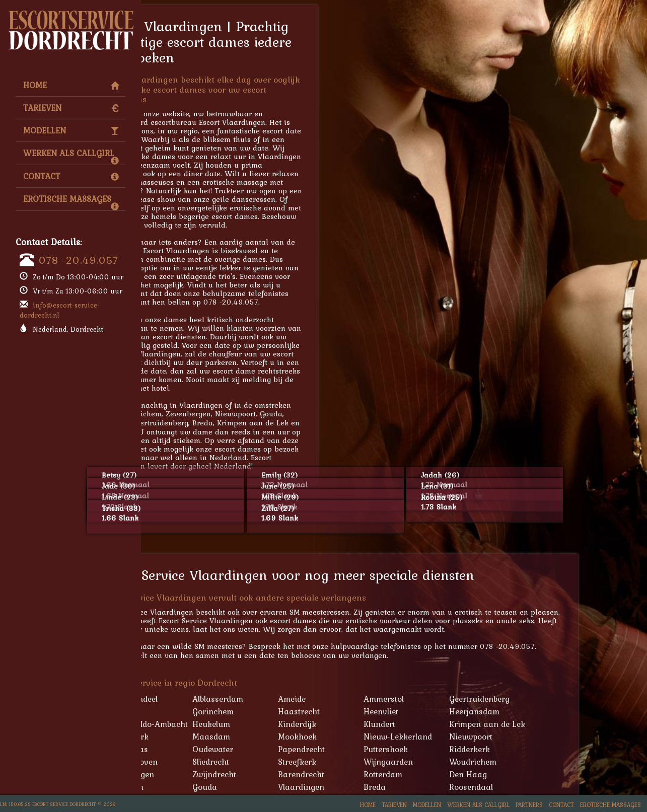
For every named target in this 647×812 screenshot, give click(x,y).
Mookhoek (366, 736)
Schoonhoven (201, 762)
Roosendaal (540, 787)
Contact (71, 176)
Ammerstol (453, 699)
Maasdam (280, 736)
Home (71, 85)
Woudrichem (208, 414)
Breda (272, 423)
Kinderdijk (366, 724)
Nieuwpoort (540, 736)
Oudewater (282, 749)
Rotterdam (452, 774)
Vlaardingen (370, 787)
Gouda (340, 414)
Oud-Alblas (196, 749)
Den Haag (537, 774)
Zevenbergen (257, 414)
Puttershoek (455, 749)
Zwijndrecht (283, 774)
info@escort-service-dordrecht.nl (60, 310)
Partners (529, 805)
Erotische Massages (71, 201)
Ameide (361, 699)
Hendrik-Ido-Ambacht (216, 724)
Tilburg (183, 423)
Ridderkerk (538, 749)
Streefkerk (366, 762)
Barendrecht (370, 774)
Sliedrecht (280, 762)
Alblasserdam (287, 699)
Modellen (71, 130)
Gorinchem (282, 711)
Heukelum (280, 724)
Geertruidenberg (548, 699)
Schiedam (194, 787)
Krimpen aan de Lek (556, 724)
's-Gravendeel (201, 699)
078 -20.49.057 (79, 260)
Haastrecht (368, 711)
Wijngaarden (457, 762)
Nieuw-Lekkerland (467, 736)
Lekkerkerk (197, 736)
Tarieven (71, 108)
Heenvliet (450, 711)
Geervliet (192, 711)
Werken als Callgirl (71, 156)
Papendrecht (370, 749)
